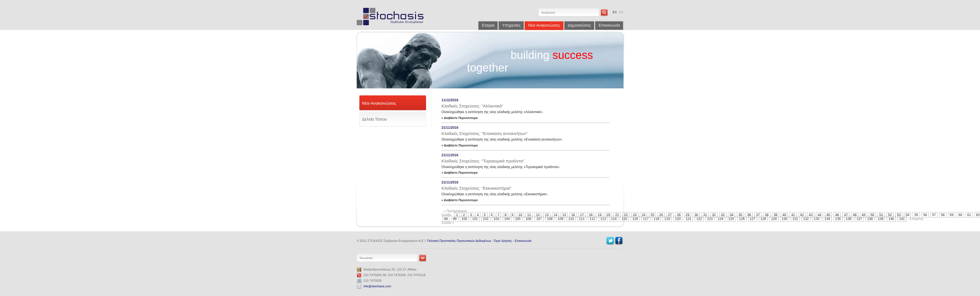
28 (679, 215)
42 (802, 215)
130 (785, 219)
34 (731, 215)
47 (846, 215)
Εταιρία (488, 25)
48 (855, 215)
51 (881, 215)
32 (714, 215)
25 (652, 215)
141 (902, 219)
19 (599, 215)
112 (592, 219)
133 (817, 219)
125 (731, 219)
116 (635, 219)
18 (591, 215)
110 (571, 219)
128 (763, 219)
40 (784, 215)
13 (547, 215)
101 (475, 219)
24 (643, 215)
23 (635, 215)
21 (617, 215)
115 (624, 219)
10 (520, 215)
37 (758, 215)
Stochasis (392, 17)
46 (837, 215)
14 (556, 215)
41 (793, 215)
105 (518, 219)
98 (446, 219)
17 (582, 215)
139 (881, 219)
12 (538, 215)
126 (742, 219)
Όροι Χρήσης (503, 241)
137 (859, 219)
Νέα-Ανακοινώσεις (544, 25)
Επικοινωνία (609, 25)
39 (776, 215)
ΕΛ (615, 12)
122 (699, 219)
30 (696, 215)
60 (960, 215)
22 (626, 215)
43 (811, 215)
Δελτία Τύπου (375, 119)
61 (969, 215)
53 (899, 215)
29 (687, 215)
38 (767, 215)
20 (608, 215)
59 (952, 215)
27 (670, 215)
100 (464, 219)
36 (749, 215)
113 (603, 219)
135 (838, 219)
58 (943, 215)
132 (806, 219)
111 (582, 219)
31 (705, 215)
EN (621, 12)
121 (688, 219)
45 (828, 215)
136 (849, 219)
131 (795, 219)
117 (646, 219)
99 (454, 219)
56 (925, 215)
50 (872, 215)
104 (507, 219)
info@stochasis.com (377, 286)
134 (827, 219)
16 (573, 215)
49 (863, 215)
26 (661, 215)
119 (667, 219)
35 (740, 215)
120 (678, 219)
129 (774, 219)
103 (496, 219)
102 (486, 219)
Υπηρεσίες (511, 25)
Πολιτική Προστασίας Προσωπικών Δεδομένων (459, 241)
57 (934, 215)
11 (529, 215)
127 (753, 219)
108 (550, 219)
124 (720, 219)
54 (907, 215)
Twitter (610, 241)
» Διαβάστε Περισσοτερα (460, 118)
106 (528, 219)
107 (539, 219)
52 (890, 215)
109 (560, 219)
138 (870, 219)
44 (819, 215)
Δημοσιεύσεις (579, 25)
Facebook (619, 241)
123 (710, 219)
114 (614, 219)
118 (656, 219)
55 (916, 215)
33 (723, 215)
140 (891, 219)
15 (564, 215)
